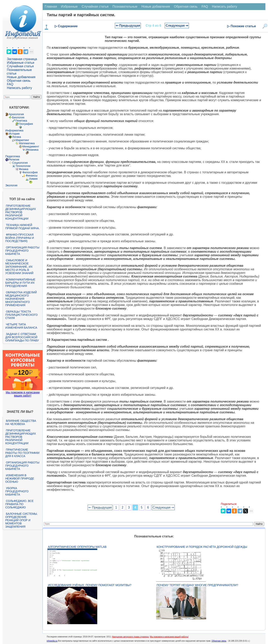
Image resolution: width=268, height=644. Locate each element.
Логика (16, 137)
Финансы (32, 176)
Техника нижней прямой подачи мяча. (22, 227)
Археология (16, 114)
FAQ (10, 84)
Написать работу (19, 88)
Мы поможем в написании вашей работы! (169, 637)
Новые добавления (21, 77)
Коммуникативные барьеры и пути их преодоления (20, 283)
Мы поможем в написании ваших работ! (23, 394)
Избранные (69, 7)
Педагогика (13, 156)
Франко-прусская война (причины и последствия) (20, 238)
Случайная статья (20, 66)
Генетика (21, 121)
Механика (32, 150)
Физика (24, 169)
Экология (11, 185)
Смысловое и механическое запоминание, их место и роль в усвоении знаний (19, 267)
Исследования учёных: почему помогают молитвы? (90, 585)
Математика (27, 143)
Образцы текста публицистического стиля (21, 315)
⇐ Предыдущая (128, 26)
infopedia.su (52, 641)
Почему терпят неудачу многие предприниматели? (197, 585)
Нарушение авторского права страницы (130, 637)
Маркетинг (22, 140)
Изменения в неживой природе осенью (20, 478)
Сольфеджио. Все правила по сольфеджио (19, 504)
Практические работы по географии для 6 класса (22, 453)
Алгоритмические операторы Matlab (77, 547)
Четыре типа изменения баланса (21, 326)
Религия (14, 159)
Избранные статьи (20, 63)
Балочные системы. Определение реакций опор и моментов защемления (21, 520)
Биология (18, 117)
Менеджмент (31, 146)
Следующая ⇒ (177, 26)
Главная (51, 7)
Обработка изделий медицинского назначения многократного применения (21, 299)
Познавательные (125, 7)
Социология (20, 163)
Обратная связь (19, 81)
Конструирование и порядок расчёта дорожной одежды (202, 547)
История (14, 134)
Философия (30, 172)
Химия (33, 179)
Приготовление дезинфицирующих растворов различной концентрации (21, 212)
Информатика (14, 130)
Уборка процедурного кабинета (17, 491)
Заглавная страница (22, 59)
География (26, 124)
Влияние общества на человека (21, 422)
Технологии (23, 166)
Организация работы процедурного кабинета (22, 251)
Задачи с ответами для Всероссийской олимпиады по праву (22, 337)
